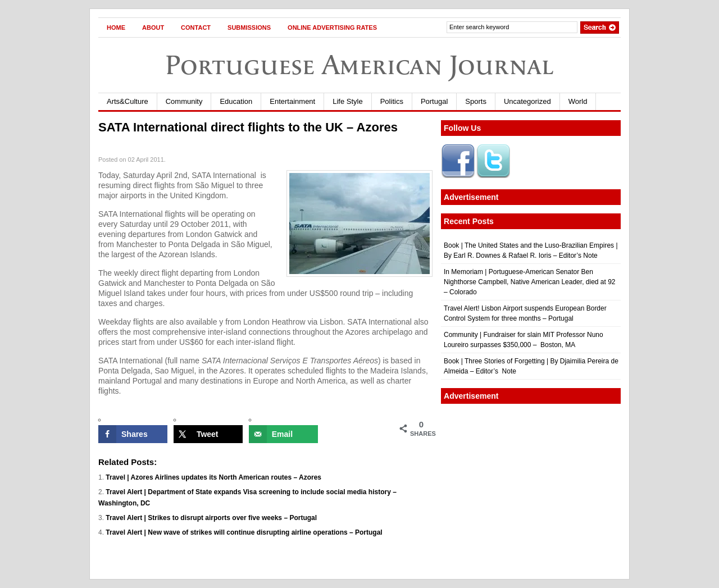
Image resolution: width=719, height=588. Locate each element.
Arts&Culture (128, 101)
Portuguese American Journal (359, 65)
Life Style (347, 101)
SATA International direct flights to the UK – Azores (248, 127)
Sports (476, 101)
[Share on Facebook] (133, 434)
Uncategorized (527, 101)
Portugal (434, 101)
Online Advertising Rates (332, 28)
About (153, 28)
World (578, 101)
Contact (196, 28)
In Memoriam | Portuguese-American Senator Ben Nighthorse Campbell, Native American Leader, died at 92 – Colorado (530, 282)
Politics (392, 101)
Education (236, 101)
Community (184, 101)
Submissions (249, 28)
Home (116, 28)
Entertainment (292, 101)
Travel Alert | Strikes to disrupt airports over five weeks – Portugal (211, 518)
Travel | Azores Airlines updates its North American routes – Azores (213, 477)
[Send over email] (283, 434)
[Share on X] (208, 434)
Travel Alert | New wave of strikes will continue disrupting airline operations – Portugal (244, 532)
